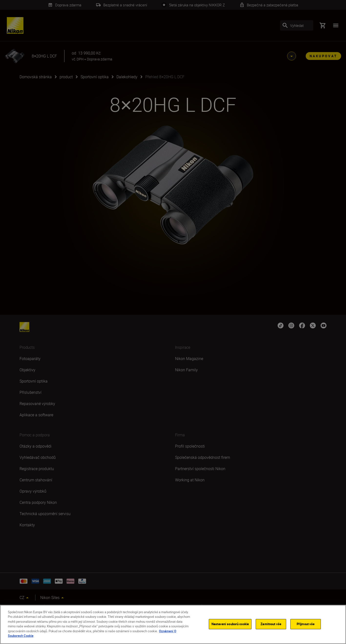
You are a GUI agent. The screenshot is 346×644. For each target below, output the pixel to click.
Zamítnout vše (271, 624)
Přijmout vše (306, 624)
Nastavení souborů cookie (230, 624)
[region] (173, 624)
